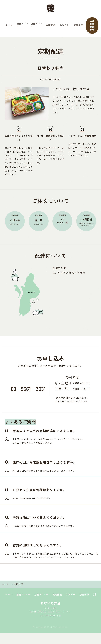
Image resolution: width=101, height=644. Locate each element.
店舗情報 (78, 30)
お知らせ (64, 30)
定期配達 (50, 30)
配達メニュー (23, 30)
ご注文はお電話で (92, 31)
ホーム (9, 30)
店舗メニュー (37, 30)
